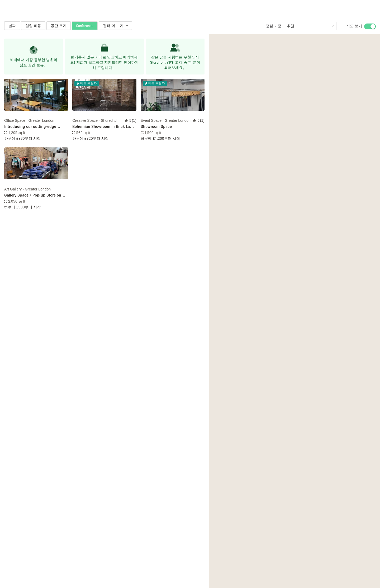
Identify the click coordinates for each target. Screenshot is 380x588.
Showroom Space (156, 126)
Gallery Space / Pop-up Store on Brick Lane (33, 195)
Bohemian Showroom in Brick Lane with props (103, 127)
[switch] (370, 26)
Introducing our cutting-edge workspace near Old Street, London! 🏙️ (36, 127)
